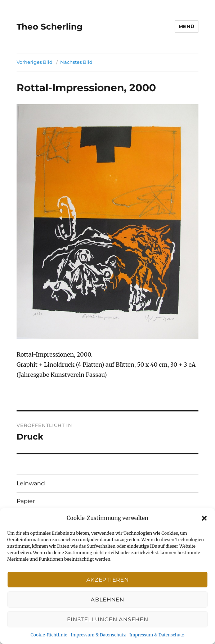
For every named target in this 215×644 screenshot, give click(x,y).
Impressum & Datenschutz (98, 635)
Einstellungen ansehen (108, 619)
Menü (187, 26)
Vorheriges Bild (35, 62)
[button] (204, 518)
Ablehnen (107, 599)
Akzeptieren (108, 580)
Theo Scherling (50, 27)
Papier (26, 501)
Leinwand (31, 483)
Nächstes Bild (76, 62)
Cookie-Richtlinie (49, 635)
